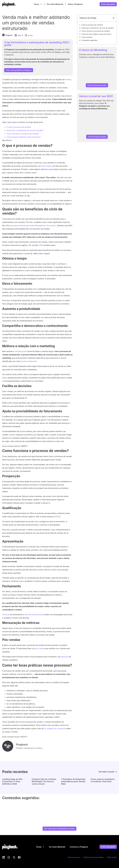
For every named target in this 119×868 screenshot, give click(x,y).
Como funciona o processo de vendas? (23, 134)
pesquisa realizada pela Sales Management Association (33, 225)
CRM (41, 245)
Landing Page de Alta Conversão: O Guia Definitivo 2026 (12, 781)
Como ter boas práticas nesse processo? (24, 137)
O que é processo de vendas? (19, 127)
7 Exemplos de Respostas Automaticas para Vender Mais (73, 781)
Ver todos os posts (106, 772)
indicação (64, 657)
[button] (114, 18)
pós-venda (40, 648)
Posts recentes (87, 37)
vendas (68, 79)
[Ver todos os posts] (116, 772)
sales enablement (30, 361)
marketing (19, 351)
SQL (57, 517)
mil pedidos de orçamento (55, 728)
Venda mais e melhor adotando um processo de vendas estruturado (36, 23)
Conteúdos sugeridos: (90, 40)
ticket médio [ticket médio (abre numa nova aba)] (46, 166)
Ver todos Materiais (55, 4)
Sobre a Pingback (75, 4)
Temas (38, 4)
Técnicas (6, 615)
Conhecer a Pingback (79, 847)
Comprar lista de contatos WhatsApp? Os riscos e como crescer (44, 781)
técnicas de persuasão (34, 615)
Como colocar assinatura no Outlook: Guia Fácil (103, 780)
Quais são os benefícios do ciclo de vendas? (25, 130)
